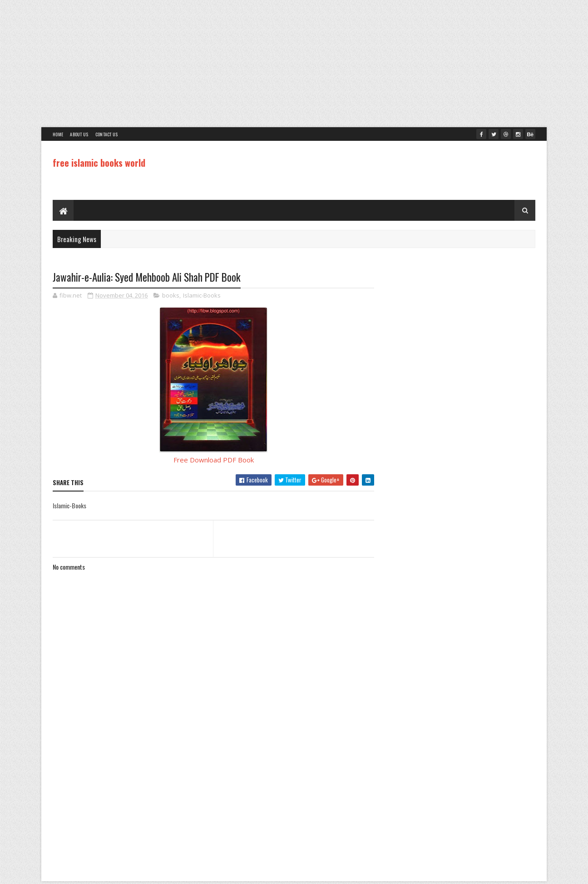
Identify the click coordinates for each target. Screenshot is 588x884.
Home (58, 134)
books (171, 295)
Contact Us (107, 134)
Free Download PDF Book (214, 460)
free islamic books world (99, 163)
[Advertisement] (294, 64)
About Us (79, 134)
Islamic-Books (202, 295)
